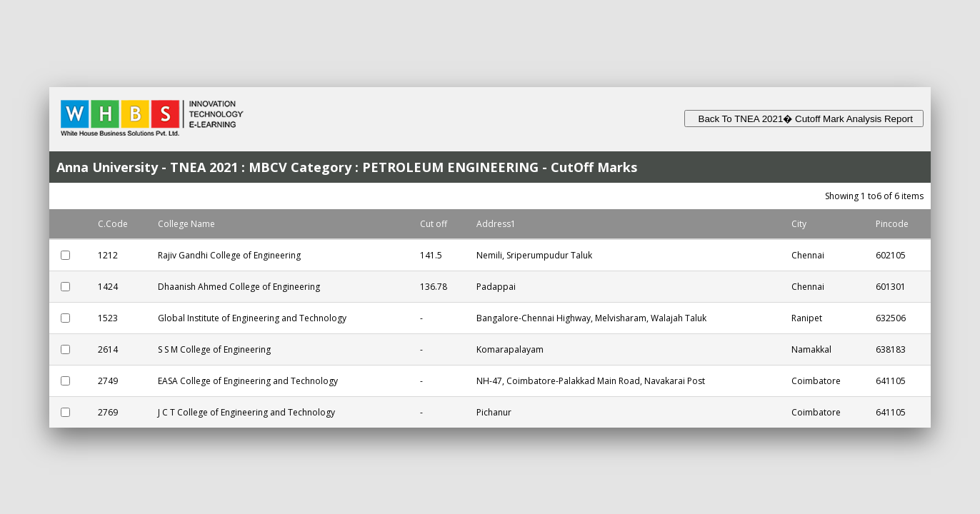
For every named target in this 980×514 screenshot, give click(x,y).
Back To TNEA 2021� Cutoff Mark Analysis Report (804, 119)
